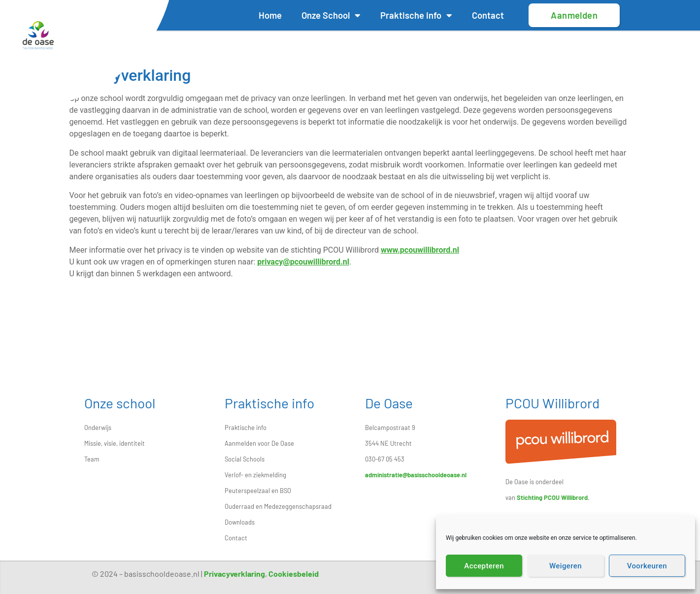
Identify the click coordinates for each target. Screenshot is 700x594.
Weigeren (566, 566)
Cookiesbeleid (294, 574)
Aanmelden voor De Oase (259, 443)
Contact (488, 15)
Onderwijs (98, 428)
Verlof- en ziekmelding (255, 475)
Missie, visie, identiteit (115, 443)
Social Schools (245, 459)
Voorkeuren (647, 566)
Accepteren (484, 566)
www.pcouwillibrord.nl (420, 250)
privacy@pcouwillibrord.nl (303, 262)
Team (92, 459)
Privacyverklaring (234, 574)
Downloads (240, 522)
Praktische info (416, 15)
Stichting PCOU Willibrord (552, 497)
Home (270, 15)
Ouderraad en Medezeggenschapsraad (278, 506)
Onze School (331, 15)
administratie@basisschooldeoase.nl (416, 475)
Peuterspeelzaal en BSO (258, 491)
